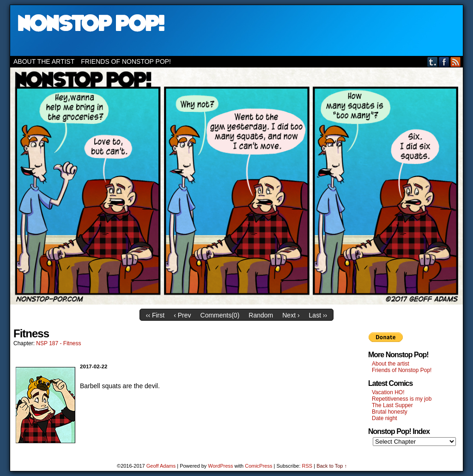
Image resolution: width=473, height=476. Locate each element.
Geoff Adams (161, 466)
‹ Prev (182, 315)
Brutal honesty (390, 412)
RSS (456, 62)
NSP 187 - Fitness (58, 343)
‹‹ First (155, 315)
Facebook (444, 62)
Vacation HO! (388, 392)
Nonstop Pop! (236, 31)
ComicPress (258, 466)
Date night (385, 418)
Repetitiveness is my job (402, 399)
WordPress (220, 466)
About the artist (44, 61)
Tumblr (433, 62)
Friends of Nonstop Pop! (126, 61)
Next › (291, 315)
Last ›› (318, 315)
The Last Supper (392, 405)
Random (261, 315)
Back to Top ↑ (332, 466)
